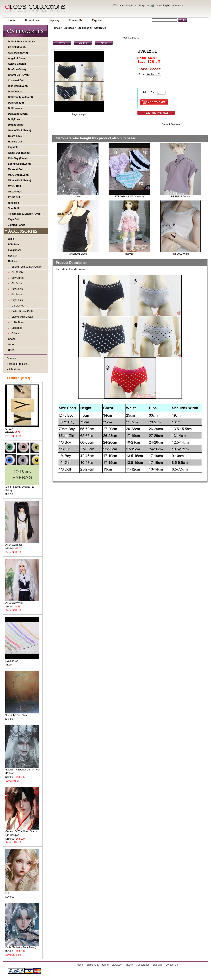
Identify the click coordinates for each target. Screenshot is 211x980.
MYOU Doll (14, 186)
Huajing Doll (15, 142)
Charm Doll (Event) (19, 75)
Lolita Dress (17, 322)
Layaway (54, 20)
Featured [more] (19, 378)
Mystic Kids (15, 192)
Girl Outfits (17, 272)
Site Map (158, 965)
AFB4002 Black (22, 544)
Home (12, 20)
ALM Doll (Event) (18, 53)
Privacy (129, 965)
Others (15, 333)
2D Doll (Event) (17, 47)
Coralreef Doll (16, 80)
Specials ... (13, 358)
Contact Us (76, 20)
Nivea (78, 197)
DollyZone (14, 119)
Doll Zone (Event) (18, 114)
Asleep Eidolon (17, 64)
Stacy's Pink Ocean (21, 317)
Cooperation (143, 965)
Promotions (32, 20)
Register (144, 6)
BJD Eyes (14, 245)
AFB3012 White (22, 602)
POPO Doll (14, 197)
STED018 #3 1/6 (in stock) (129, 197)
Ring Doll (13, 203)
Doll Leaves (15, 108)
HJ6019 (129, 254)
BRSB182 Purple (181, 197)
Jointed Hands (17, 225)
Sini (22, 892)
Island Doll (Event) (19, 153)
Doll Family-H (16, 103)
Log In (130, 6)
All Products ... (15, 369)
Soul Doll (13, 208)
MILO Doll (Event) (18, 175)
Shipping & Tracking (98, 965)
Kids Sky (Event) (18, 158)
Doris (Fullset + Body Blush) (22, 946)
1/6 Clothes (17, 306)
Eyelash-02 (22, 660)
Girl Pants (16, 295)
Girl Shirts (16, 283)
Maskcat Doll (16, 169)
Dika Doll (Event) (18, 86)
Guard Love (15, 136)
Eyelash (13, 256)
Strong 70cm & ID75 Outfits (26, 267)
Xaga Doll (14, 219)
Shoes (12, 339)
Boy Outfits (17, 278)
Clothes (68, 28)
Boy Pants (16, 300)
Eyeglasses (15, 250)
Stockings (83, 28)
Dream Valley (16, 125)
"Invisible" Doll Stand (22, 714)
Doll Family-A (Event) (20, 97)
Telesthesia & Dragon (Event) (25, 214)
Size (141, 74)
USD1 (11, 350)
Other (11, 345)
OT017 (22, 427)
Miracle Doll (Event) (19, 181)
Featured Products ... (19, 364)
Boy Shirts (16, 289)
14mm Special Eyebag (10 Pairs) (22, 487)
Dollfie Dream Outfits (22, 311)
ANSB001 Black (78, 254)
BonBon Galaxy (17, 69)
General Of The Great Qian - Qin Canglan (22, 832)
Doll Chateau (16, 92)
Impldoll (13, 147)
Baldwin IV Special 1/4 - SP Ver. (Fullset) (23, 770)
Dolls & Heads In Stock (22, 42)
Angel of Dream (17, 58)
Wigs (11, 239)
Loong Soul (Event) (19, 164)
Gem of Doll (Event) (19, 131)
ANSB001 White (181, 254)
